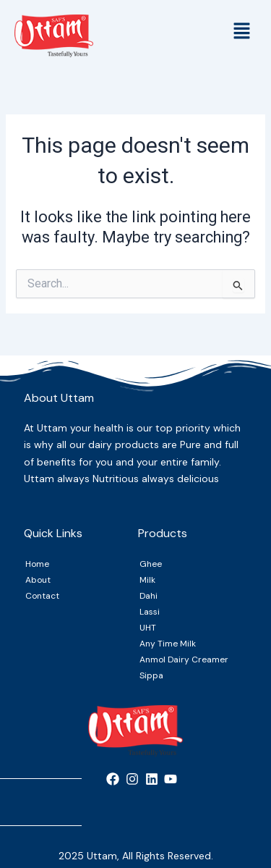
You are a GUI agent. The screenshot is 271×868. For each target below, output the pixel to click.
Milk (147, 580)
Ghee (151, 564)
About (38, 580)
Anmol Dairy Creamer (184, 660)
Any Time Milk (168, 644)
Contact (42, 596)
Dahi (149, 596)
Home (37, 564)
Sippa (151, 675)
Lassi (150, 612)
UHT (148, 628)
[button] (242, 33)
